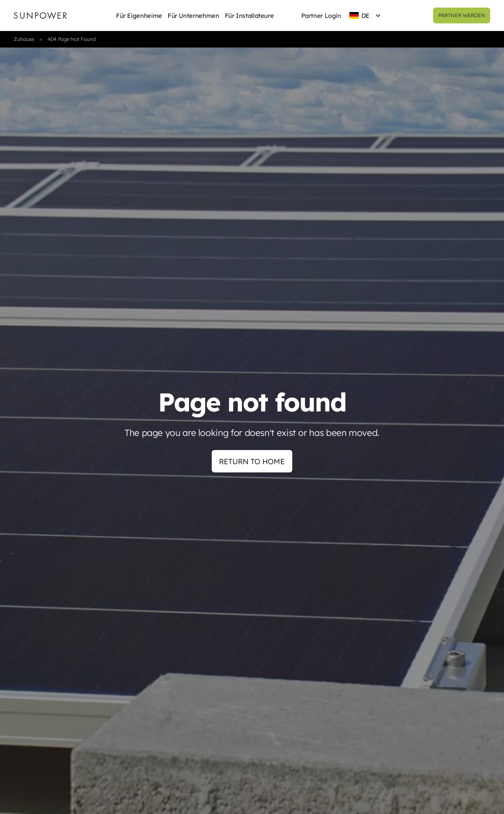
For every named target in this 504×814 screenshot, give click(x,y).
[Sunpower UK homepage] (40, 15)
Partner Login (321, 16)
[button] (139, 15)
